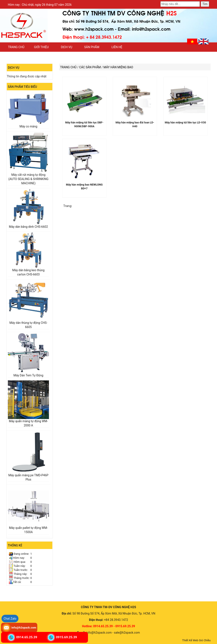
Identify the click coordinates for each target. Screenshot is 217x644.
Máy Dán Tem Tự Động (28, 375)
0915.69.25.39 (66, 637)
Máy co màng (28, 126)
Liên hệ (117, 47)
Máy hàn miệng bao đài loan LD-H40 (135, 124)
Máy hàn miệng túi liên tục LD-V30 (185, 122)
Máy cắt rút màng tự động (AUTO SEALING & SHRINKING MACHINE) (29, 179)
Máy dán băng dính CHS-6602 (28, 227)
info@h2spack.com (24, 627)
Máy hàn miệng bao (118, 67)
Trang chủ (16, 47)
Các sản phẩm (90, 67)
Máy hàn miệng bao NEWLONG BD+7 (84, 186)
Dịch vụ (67, 47)
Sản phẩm (92, 47)
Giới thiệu (41, 47)
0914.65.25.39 (27, 637)
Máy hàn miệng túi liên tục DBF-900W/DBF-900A (84, 124)
